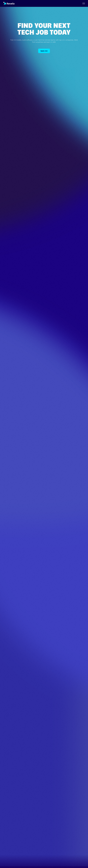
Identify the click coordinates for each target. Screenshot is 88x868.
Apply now (44, 51)
